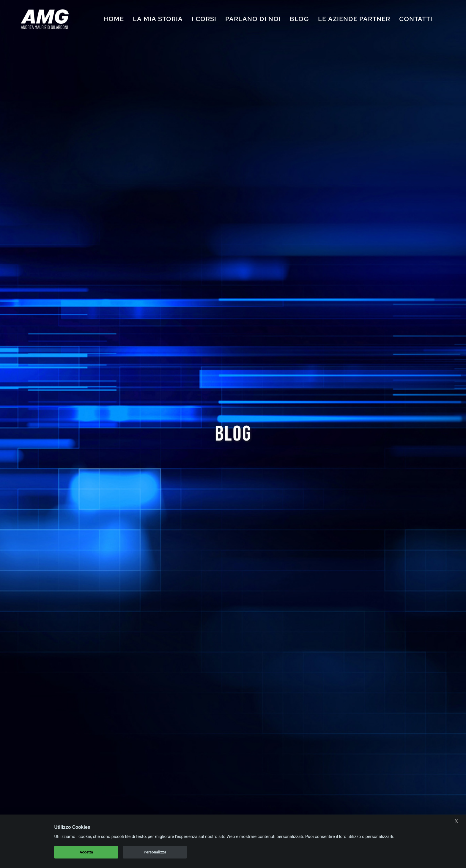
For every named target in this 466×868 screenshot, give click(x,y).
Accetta (86, 852)
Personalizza (155, 852)
